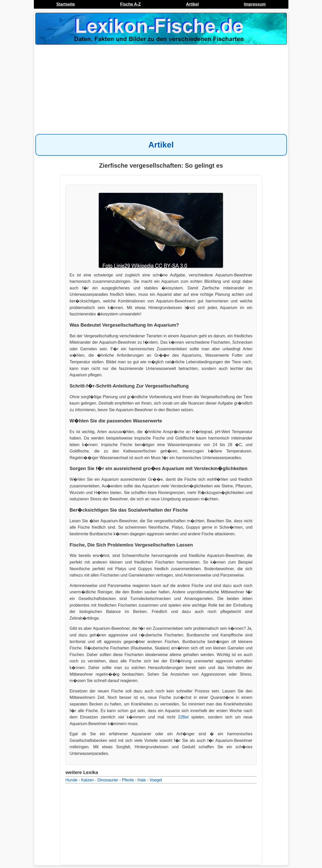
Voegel (156, 780)
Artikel (192, 4)
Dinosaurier (108, 780)
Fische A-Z (130, 4)
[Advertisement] (161, 87)
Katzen (88, 780)
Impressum (255, 4)
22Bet (183, 717)
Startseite (66, 4)
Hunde (71, 780)
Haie (142, 780)
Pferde (128, 780)
